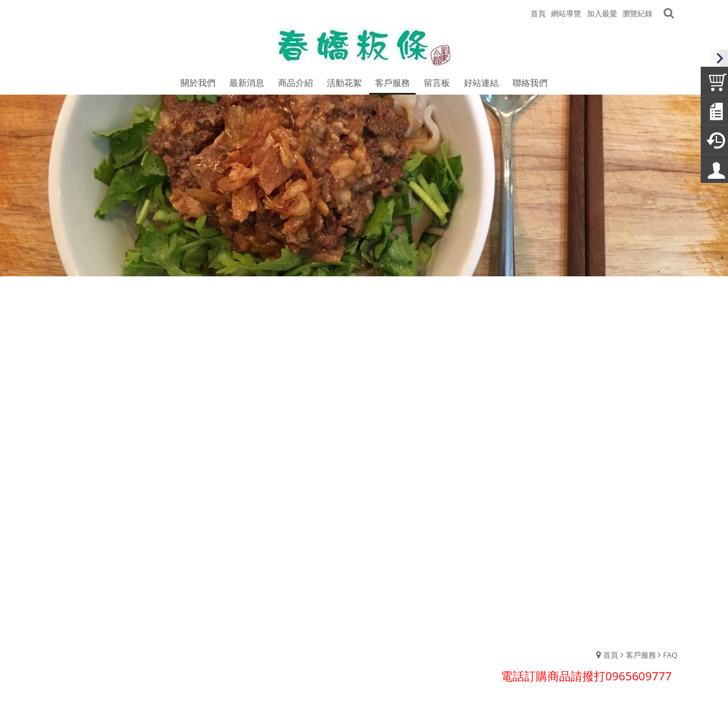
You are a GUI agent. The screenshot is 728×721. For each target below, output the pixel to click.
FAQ (670, 655)
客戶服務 (641, 655)
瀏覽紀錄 (637, 13)
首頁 (611, 655)
